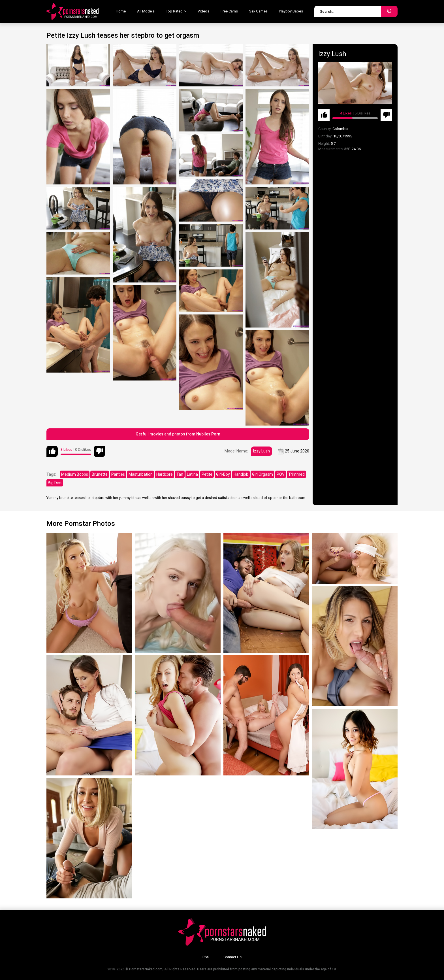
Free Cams (229, 11)
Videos (203, 11)
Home (121, 11)
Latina (192, 474)
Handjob (241, 474)
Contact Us (232, 957)
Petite (207, 474)
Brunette (100, 474)
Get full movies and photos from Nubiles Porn (178, 434)
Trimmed (296, 474)
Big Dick (55, 483)
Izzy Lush (262, 451)
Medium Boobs (75, 474)
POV (281, 474)
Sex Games (258, 11)
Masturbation (141, 474)
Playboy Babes (291, 11)
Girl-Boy (223, 474)
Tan (180, 474)
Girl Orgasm (262, 474)
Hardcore (165, 474)
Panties (118, 474)
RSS (206, 957)
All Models (146, 11)
